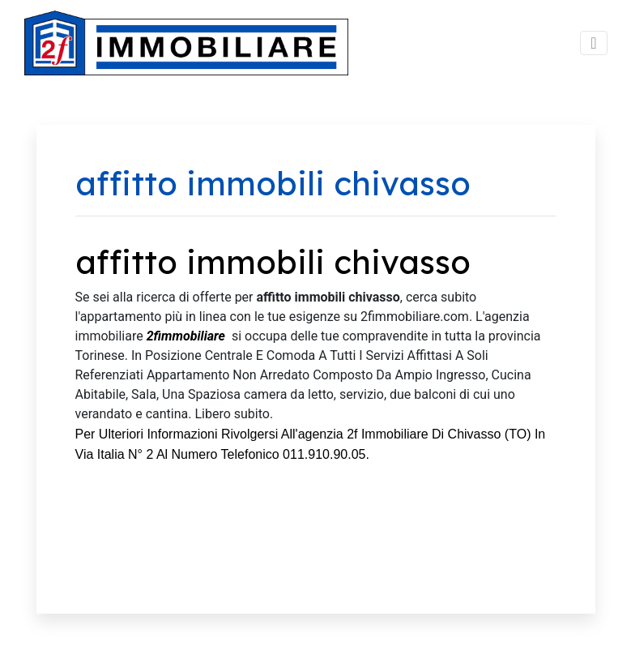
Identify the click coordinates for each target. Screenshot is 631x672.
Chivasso (475, 434)
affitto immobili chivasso (273, 262)
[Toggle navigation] (593, 43)
